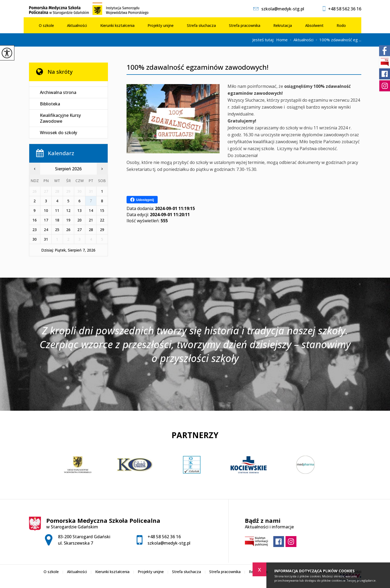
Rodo (341, 25)
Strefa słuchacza (201, 25)
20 (79, 220)
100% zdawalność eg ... (337, 40)
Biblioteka (50, 104)
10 (46, 210)
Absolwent (314, 25)
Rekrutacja (283, 25)
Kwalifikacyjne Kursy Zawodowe (60, 118)
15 (102, 210)
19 (68, 220)
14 (91, 210)
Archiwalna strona (58, 92)
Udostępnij (142, 200)
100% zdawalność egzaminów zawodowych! (198, 67)
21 (91, 220)
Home (282, 40)
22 (102, 220)
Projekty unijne (161, 25)
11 (57, 210)
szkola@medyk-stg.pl (279, 9)
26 (68, 230)
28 (91, 230)
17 (46, 220)
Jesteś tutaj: (264, 40)
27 (79, 230)
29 (102, 230)
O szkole (46, 25)
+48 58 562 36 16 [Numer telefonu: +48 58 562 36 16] (164, 537)
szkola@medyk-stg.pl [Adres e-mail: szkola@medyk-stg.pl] (169, 543)
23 (35, 230)
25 (57, 230)
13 (79, 210)
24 (46, 230)
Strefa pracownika (245, 25)
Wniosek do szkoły (58, 133)
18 (57, 220)
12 (68, 210)
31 (46, 239)
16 (35, 220)
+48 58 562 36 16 (342, 9)
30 (35, 239)
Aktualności (77, 25)
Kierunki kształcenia (117, 25)
